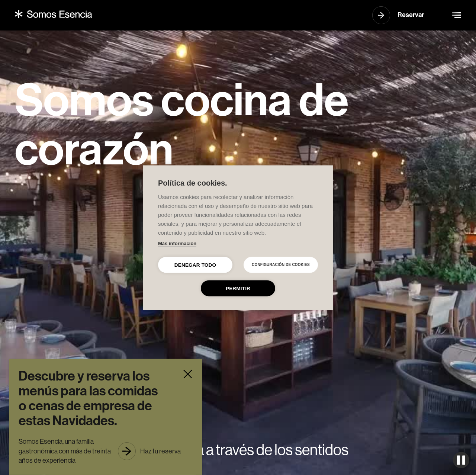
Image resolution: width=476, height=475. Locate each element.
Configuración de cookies (281, 265)
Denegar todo (195, 265)
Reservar (411, 15)
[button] (457, 15)
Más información (177, 243)
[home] (54, 14)
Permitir (238, 288)
